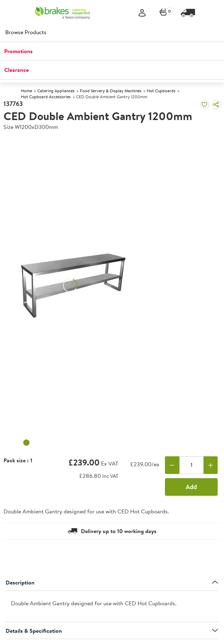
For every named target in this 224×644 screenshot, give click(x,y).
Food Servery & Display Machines (111, 91)
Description (112, 582)
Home (26, 91)
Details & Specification (112, 631)
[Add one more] (211, 465)
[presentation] (112, 607)
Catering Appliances (56, 91)
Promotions (18, 51)
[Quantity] (191, 465)
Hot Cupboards (161, 91)
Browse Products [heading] (26, 32)
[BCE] (62, 13)
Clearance (17, 70)
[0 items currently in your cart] (164, 13)
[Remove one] (172, 465)
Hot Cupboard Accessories (46, 97)
